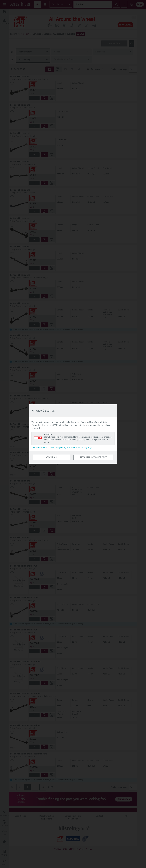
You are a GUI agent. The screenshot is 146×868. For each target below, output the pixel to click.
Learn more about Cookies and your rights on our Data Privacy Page (62, 447)
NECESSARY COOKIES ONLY (93, 457)
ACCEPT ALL (51, 457)
